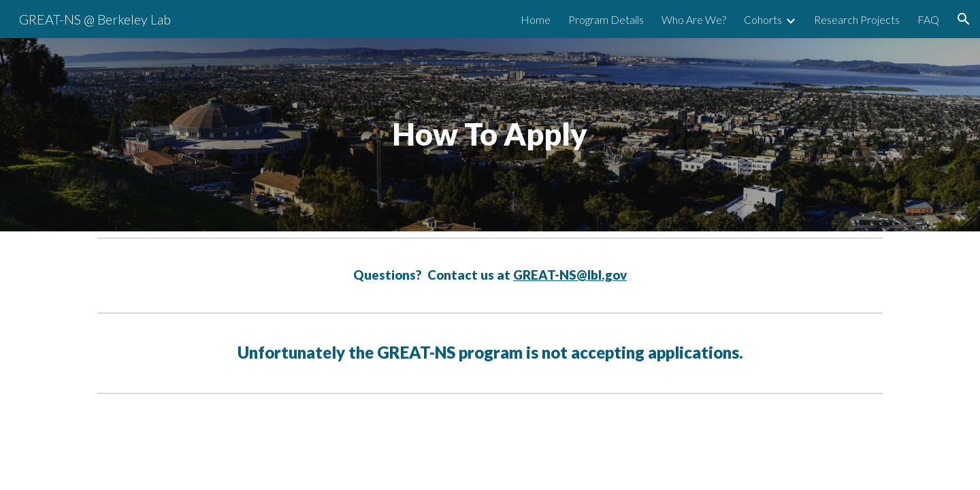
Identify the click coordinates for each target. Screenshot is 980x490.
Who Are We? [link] (694, 19)
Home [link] (536, 19)
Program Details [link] (606, 19)
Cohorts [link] (763, 19)
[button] (964, 19)
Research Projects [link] (857, 19)
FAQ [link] (928, 19)
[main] (490, 135)
